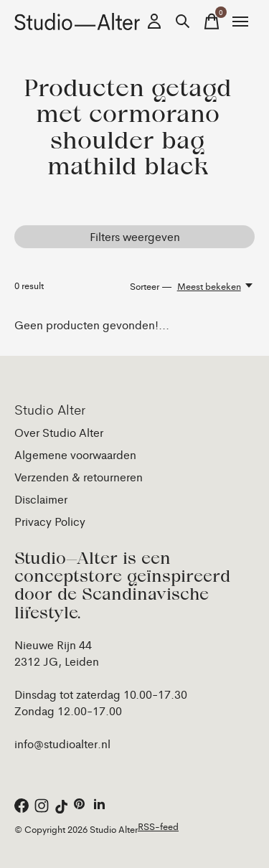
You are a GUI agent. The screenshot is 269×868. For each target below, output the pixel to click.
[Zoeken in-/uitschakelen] (183, 22)
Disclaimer (41, 499)
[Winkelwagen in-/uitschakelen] (212, 22)
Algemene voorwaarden (75, 454)
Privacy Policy (50, 521)
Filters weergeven (135, 236)
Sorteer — (151, 286)
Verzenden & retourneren (79, 477)
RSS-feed (158, 826)
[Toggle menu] (240, 22)
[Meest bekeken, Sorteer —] (216, 286)
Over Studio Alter (59, 432)
